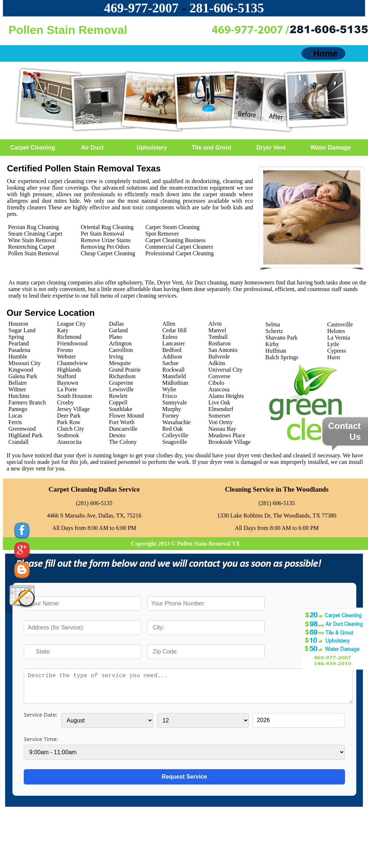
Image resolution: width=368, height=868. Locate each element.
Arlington (120, 343)
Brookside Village (230, 442)
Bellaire (18, 383)
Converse (219, 376)
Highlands (69, 370)
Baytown (68, 383)
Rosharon (220, 343)
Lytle (333, 344)
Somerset (219, 416)
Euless (170, 337)
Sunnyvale (175, 402)
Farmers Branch (27, 402)
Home (325, 53)
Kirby (272, 344)
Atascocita (69, 442)
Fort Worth (122, 422)
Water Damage (331, 148)
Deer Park (69, 416)
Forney (170, 416)
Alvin (215, 324)
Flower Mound (126, 416)
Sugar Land (22, 330)
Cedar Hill (174, 330)
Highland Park (25, 435)
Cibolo (216, 383)
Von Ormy (221, 422)
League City (71, 324)
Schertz (274, 331)
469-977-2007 (141, 8)
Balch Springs (282, 357)
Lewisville (121, 389)
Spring (16, 337)
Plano (115, 337)
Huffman (276, 351)
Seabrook (68, 435)
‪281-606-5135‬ (227, 8)
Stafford (66, 376)
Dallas (116, 324)
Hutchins (19, 396)
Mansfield (174, 376)
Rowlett (118, 396)
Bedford (172, 350)
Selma (273, 324)
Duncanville (123, 429)
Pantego (18, 409)
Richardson (122, 376)
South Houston (74, 396)
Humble (18, 356)
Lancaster (173, 343)
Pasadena (19, 350)
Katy (63, 330)
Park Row (69, 422)
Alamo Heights (226, 396)
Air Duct (92, 148)
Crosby (65, 402)
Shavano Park (281, 338)
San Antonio (223, 350)
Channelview (72, 363)
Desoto (117, 435)
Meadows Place (227, 435)
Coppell (118, 402)
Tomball (218, 337)
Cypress (337, 351)
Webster (66, 356)
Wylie (169, 389)
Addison (172, 356)
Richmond (69, 337)
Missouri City (24, 363)
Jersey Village (73, 409)
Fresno (65, 350)
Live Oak (219, 402)
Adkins (217, 363)
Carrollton (121, 350)
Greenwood (22, 429)
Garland (118, 330)
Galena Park (23, 376)
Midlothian (175, 383)
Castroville (340, 324)
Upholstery (152, 148)
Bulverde (219, 356)
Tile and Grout (211, 148)
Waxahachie (176, 422)
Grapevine (121, 383)
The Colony (123, 442)
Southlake (120, 409)
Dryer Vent (271, 148)
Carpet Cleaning (33, 148)
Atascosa (219, 389)
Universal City (226, 370)
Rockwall (173, 370)
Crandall (18, 442)
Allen (169, 324)
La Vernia (338, 338)
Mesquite (120, 363)
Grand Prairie (125, 370)
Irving (116, 356)
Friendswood (72, 343)
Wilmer (17, 389)
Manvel (217, 330)
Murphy (172, 409)
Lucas (15, 416)
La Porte (67, 389)
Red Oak (172, 429)
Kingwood (21, 370)
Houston (18, 324)
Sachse (170, 363)
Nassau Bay (222, 429)
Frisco (169, 396)
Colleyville (175, 435)
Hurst (334, 357)
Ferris (15, 422)
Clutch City (70, 429)
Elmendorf (221, 409)
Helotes (336, 331)
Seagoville (175, 442)
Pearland (19, 343)
